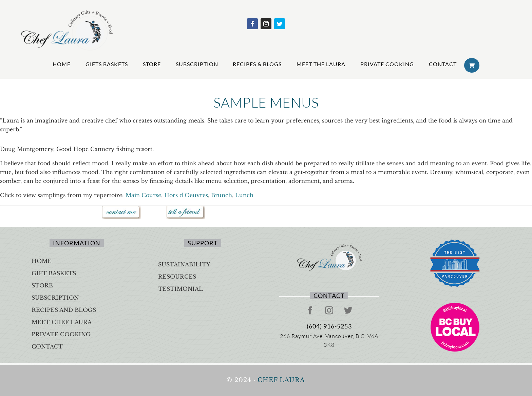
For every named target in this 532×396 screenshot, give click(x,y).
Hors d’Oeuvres (186, 195)
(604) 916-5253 (329, 326)
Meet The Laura (321, 64)
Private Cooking (387, 64)
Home (62, 64)
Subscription (197, 64)
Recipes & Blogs (257, 64)
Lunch (244, 195)
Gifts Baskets (107, 64)
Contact (443, 64)
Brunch (222, 195)
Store (152, 64)
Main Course (143, 195)
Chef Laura (281, 380)
